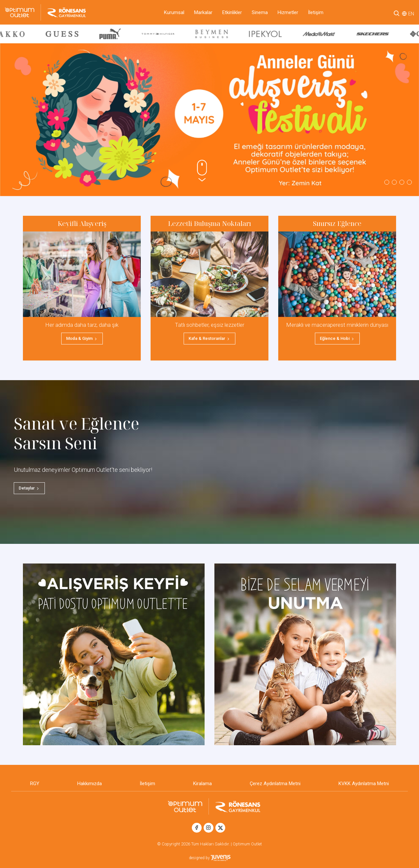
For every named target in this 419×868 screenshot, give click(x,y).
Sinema (260, 12)
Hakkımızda (90, 784)
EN (411, 14)
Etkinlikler (232, 12)
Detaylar (29, 488)
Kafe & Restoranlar (209, 338)
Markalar (203, 12)
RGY (35, 784)
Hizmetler (288, 12)
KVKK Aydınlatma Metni (364, 784)
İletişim (316, 12)
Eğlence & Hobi (337, 338)
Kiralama (202, 784)
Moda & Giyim (82, 338)
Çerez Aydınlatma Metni (275, 784)
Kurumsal (174, 12)
